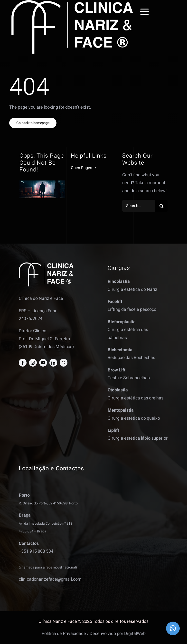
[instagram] (33, 363)
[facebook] (23, 363)
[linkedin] (53, 363)
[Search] (161, 206)
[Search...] (139, 206)
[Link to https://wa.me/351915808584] (173, 628)
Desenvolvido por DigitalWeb (118, 634)
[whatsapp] (64, 363)
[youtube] (43, 363)
